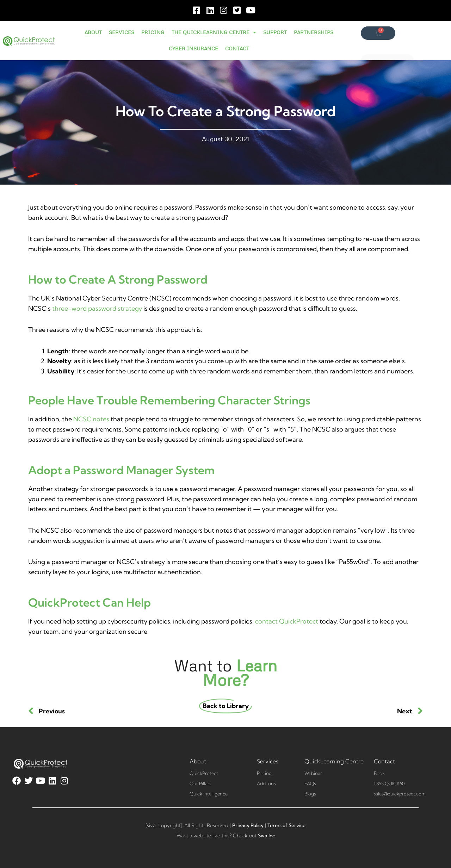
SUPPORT (275, 32)
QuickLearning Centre (334, 761)
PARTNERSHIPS (314, 32)
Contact (384, 761)
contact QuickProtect (287, 621)
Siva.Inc (266, 836)
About (198, 761)
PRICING (153, 32)
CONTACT (237, 48)
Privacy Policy (248, 825)
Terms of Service (286, 825)
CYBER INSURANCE (193, 48)
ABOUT (93, 32)
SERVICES (122, 32)
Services (268, 761)
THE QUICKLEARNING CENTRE (214, 32)
